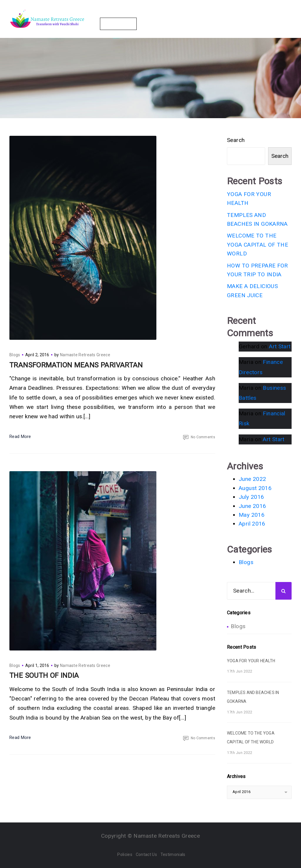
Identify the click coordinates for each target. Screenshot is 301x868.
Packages (150, 14)
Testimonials (173, 854)
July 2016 (251, 497)
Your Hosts (185, 14)
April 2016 (252, 524)
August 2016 (255, 488)
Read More (20, 436)
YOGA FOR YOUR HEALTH (251, 661)
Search (236, 140)
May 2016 (252, 515)
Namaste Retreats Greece (85, 355)
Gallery (216, 14)
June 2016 (252, 506)
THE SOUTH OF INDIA (44, 675)
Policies (125, 854)
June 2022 (252, 479)
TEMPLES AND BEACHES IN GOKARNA (253, 697)
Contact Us (118, 24)
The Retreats (114, 14)
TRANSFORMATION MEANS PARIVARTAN (76, 365)
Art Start (280, 346)
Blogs (242, 14)
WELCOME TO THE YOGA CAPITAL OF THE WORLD (257, 245)
